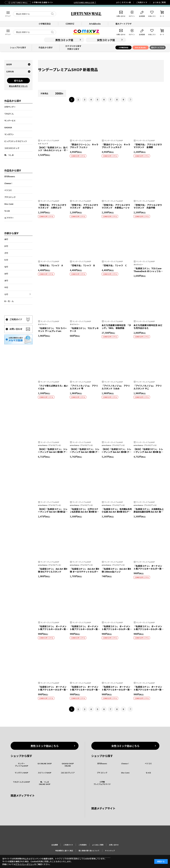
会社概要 (55, 845)
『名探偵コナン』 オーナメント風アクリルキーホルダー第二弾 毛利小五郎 (53, 690)
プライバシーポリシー (25, 864)
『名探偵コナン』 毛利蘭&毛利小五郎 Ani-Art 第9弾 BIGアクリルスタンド (117, 512)
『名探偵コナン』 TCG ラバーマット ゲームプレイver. (52, 330)
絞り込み (18, 81)
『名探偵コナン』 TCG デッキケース (84, 330)
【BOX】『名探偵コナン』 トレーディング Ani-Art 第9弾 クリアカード (116, 452)
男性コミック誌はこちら (45, 746)
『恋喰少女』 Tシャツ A (50, 265)
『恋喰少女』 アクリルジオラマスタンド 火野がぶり (52, 206)
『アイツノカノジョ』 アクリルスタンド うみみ (116, 387)
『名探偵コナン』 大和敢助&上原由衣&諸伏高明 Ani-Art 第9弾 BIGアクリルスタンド (149, 512)
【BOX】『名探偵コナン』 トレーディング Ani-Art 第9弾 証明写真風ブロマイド (53, 512)
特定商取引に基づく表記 (64, 851)
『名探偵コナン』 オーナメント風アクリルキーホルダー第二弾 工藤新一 (149, 690)
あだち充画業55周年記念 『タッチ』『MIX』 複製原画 (116, 327)
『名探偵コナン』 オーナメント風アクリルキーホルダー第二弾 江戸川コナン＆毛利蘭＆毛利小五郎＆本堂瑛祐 (117, 630)
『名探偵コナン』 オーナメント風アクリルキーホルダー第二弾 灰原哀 (85, 690)
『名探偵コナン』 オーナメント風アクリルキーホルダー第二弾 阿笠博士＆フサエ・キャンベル (117, 691)
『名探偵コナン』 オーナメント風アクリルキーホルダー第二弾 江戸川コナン (149, 569)
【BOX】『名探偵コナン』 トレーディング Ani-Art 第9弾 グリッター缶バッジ (85, 452)
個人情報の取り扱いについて (89, 851)
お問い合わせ (114, 845)
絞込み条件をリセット (18, 86)
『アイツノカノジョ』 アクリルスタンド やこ (148, 387)
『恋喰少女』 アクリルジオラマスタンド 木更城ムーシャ (116, 206)
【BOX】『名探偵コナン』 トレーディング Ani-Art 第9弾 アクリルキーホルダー (53, 452)
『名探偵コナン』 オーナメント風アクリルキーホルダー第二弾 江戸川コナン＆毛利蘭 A (53, 629)
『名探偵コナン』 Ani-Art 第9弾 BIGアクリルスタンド (53, 570)
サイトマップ (110, 851)
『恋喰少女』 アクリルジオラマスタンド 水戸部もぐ (84, 206)
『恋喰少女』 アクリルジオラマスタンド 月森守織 (148, 206)
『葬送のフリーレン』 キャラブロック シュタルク (116, 146)
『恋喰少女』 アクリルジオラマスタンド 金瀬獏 (148, 146)
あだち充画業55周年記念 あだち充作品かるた (148, 327)
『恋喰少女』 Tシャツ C (114, 265)
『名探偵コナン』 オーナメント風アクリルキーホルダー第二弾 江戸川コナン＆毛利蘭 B (85, 629)
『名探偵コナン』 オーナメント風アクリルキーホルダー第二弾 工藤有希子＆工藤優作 (149, 629)
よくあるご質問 (159, 2)
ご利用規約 (83, 845)
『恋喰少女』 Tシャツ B (82, 265)
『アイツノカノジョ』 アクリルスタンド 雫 (84, 387)
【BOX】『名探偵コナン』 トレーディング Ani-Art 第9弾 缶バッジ (148, 452)
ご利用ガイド (142, 2)
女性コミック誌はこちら (125, 746)
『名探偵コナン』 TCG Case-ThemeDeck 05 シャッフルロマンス (148, 271)
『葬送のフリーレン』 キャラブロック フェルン (84, 146)
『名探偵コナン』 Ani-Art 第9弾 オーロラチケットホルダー (84, 570)
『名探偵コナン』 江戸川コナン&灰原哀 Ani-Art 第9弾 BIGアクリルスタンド (84, 512)
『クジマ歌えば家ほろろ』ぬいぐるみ (53, 387)
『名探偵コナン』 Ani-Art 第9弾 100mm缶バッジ (116, 570)
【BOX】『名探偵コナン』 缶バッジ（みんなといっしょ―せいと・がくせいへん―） (53, 150)
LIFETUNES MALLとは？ (85, 2)
